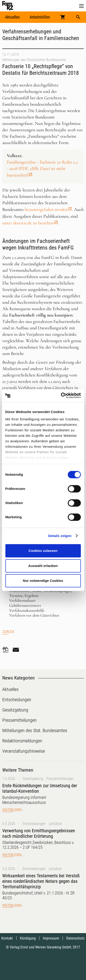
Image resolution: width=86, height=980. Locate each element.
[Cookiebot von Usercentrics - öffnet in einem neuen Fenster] (61, 396)
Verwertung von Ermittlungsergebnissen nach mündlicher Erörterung (39, 833)
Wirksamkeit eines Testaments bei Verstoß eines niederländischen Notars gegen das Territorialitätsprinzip (41, 881)
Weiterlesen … (13, 810)
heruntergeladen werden (46, 209)
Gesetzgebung (33, 779)
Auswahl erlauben (43, 566)
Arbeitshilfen (40, 17)
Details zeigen (60, 536)
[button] (81, 6)
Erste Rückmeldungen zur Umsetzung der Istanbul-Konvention (40, 788)
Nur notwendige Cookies (43, 581)
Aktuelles (12, 17)
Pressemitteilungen (60, 779)
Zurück (8, 632)
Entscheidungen (34, 824)
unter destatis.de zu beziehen (28, 223)
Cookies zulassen (43, 551)
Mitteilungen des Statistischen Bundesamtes (34, 60)
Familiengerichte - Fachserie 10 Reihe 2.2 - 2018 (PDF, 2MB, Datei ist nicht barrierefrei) (42, 169)
